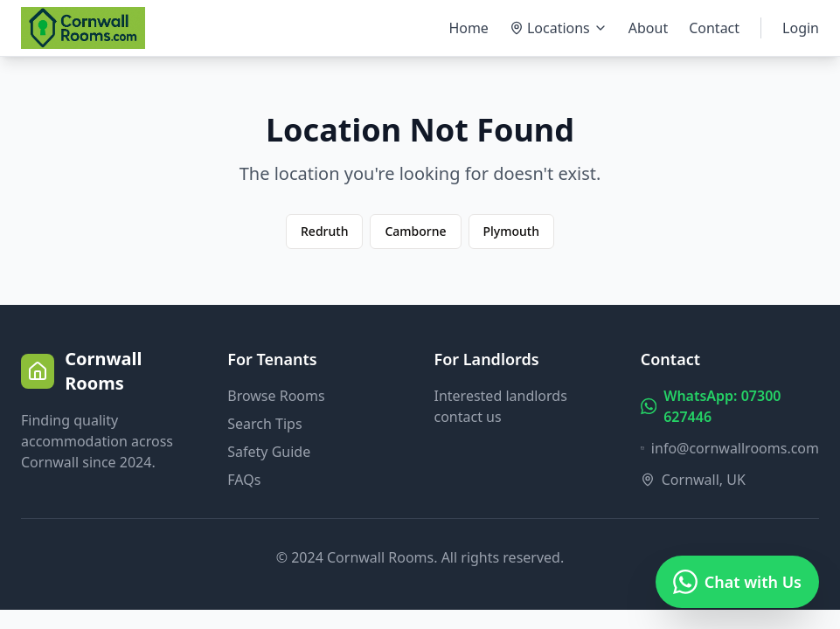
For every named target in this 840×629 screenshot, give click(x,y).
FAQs (244, 480)
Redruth (324, 231)
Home (469, 28)
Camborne (415, 231)
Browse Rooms (276, 396)
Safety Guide (269, 452)
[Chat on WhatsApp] (737, 582)
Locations (559, 28)
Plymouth (511, 231)
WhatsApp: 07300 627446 (711, 406)
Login (801, 28)
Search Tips (264, 424)
